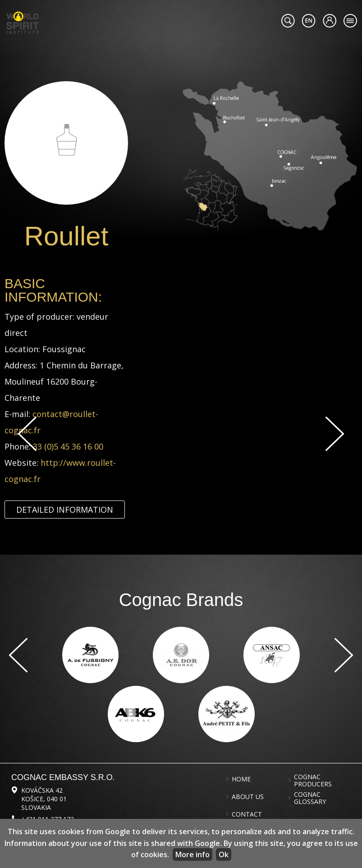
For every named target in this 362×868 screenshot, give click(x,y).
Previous (27, 434)
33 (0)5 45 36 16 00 (68, 446)
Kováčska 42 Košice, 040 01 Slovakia (44, 799)
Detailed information (65, 510)
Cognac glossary (310, 798)
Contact (247, 814)
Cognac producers (313, 781)
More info (192, 854)
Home (241, 779)
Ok (224, 854)
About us (248, 797)
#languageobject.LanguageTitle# (309, 21)
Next (335, 434)
